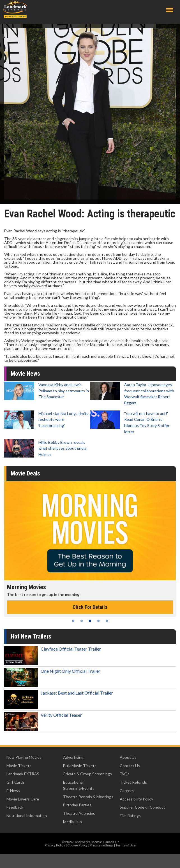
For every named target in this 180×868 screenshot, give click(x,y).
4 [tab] (98, 621)
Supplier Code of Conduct (142, 807)
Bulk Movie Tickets (80, 766)
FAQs (125, 774)
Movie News (25, 374)
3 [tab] (90, 621)
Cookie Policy (77, 845)
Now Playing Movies (24, 757)
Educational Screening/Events (79, 785)
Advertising (73, 757)
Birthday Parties (77, 805)
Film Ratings (130, 815)
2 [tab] (82, 621)
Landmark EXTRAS (23, 774)
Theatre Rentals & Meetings (88, 797)
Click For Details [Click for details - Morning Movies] (90, 607)
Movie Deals (25, 473)
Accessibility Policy (136, 799)
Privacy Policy (55, 845)
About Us (128, 757)
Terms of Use (126, 845)
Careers (127, 791)
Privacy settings (101, 845)
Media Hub (72, 822)
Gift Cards (16, 782)
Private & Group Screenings (87, 774)
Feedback (15, 807)
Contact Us (130, 766)
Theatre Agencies (79, 813)
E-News (13, 791)
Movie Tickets (19, 766)
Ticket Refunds (133, 782)
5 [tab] (107, 621)
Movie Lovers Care (23, 799)
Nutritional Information (27, 815)
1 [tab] (73, 621)
